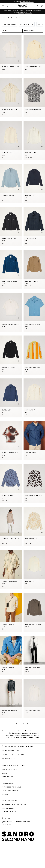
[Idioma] (11, 818)
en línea (21, 12)
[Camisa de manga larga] (34, 612)
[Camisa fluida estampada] (11, 441)
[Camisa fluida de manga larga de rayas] (34, 355)
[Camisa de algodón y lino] (11, 55)
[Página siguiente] (32, 723)
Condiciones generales (10, 791)
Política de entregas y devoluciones (14, 805)
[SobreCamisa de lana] (11, 226)
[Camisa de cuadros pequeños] (11, 527)
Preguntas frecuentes (9, 769)
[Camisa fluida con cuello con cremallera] (11, 312)
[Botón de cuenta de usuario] (37, 6)
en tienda (29, 12)
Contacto (5, 773)
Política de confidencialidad (12, 787)
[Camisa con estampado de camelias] (34, 484)
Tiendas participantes (9, 812)
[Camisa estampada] (11, 484)
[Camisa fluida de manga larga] (34, 698)
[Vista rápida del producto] (18, 61)
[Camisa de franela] (34, 141)
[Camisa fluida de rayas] (34, 655)
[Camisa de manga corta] (11, 98)
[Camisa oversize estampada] (34, 98)
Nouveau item (7, 794)
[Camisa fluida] (34, 184)
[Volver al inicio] (23, 6)
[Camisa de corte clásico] (34, 55)
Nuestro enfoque (8, 808)
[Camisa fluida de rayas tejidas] (11, 569)
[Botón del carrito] (42, 6)
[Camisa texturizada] (11, 355)
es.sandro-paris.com (27, 2)
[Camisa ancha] (34, 398)
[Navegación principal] (3, 6)
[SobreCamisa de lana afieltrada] (11, 269)
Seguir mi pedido (7, 777)
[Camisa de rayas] (11, 141)
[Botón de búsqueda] (8, 6)
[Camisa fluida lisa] (11, 612)
